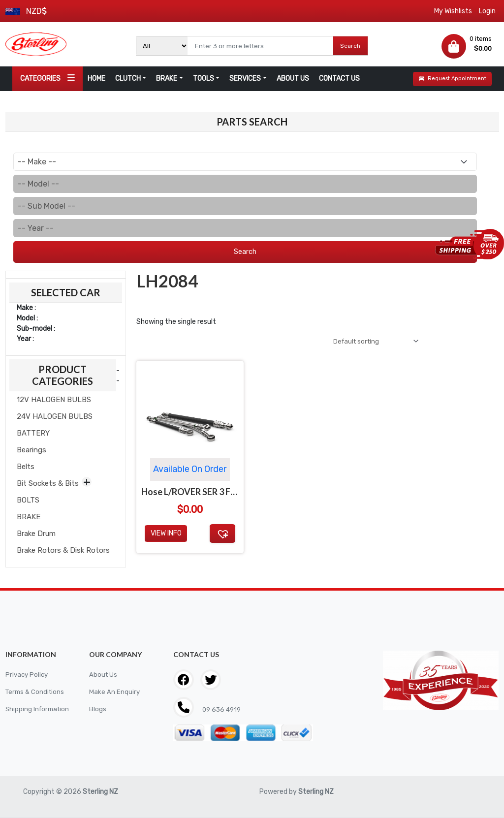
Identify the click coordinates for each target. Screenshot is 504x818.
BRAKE (167, 79)
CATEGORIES (47, 78)
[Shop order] (372, 342)
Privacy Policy (28, 675)
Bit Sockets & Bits (48, 483)
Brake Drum (36, 534)
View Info (166, 535)
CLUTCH (128, 79)
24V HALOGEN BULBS (55, 416)
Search (350, 46)
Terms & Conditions (36, 692)
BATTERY (33, 433)
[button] (222, 535)
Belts (26, 467)
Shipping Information (39, 709)
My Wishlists (453, 11)
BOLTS (28, 500)
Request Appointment (453, 79)
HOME (96, 79)
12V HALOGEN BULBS (54, 400)
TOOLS (204, 79)
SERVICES (245, 79)
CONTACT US (339, 79)
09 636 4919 (222, 709)
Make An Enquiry (115, 692)
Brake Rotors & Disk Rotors (63, 550)
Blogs (98, 709)
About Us (104, 675)
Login (487, 11)
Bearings (31, 450)
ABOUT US (293, 79)
